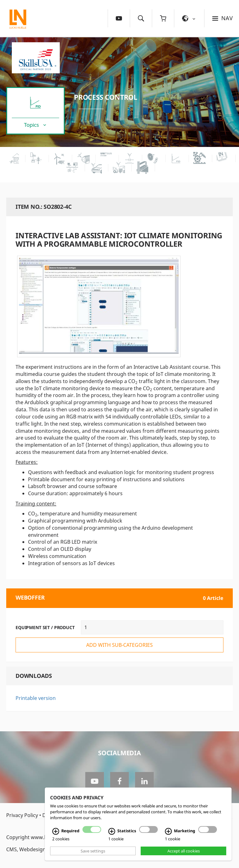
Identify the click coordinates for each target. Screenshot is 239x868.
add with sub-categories (119, 645)
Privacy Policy (22, 815)
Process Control (106, 97)
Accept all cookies (184, 851)
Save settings (93, 851)
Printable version (36, 698)
